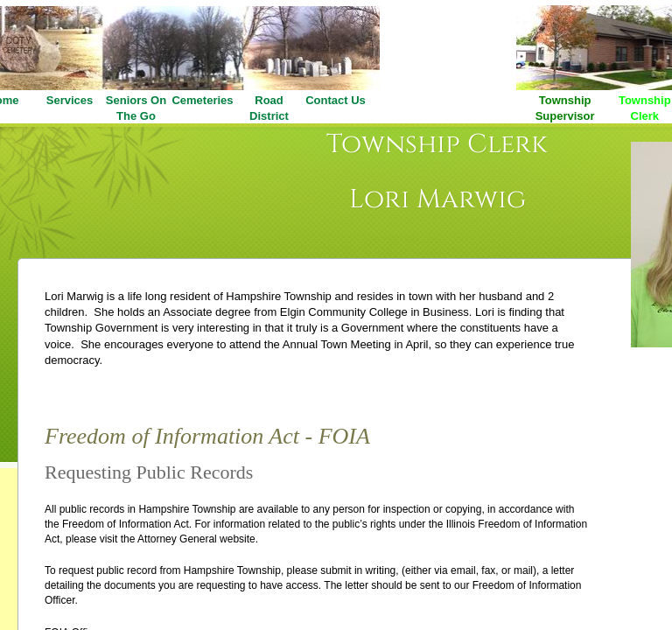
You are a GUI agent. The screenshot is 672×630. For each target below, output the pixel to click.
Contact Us (336, 100)
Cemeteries (202, 100)
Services (70, 100)
